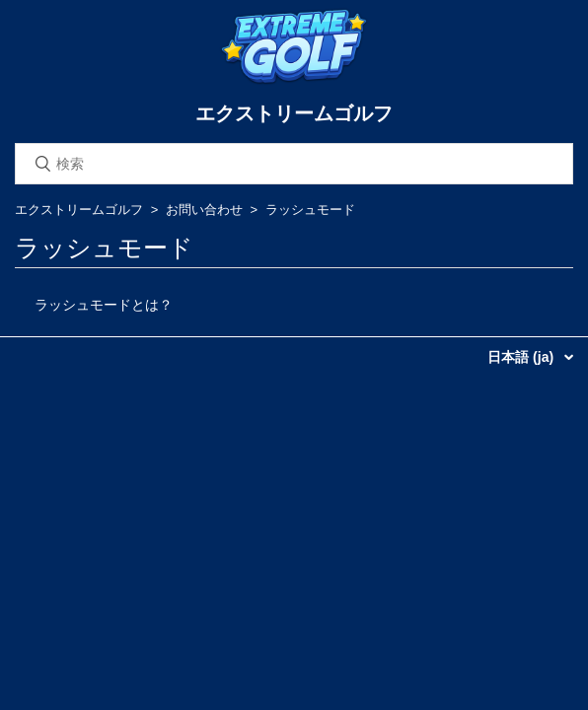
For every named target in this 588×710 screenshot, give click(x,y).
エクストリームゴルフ (79, 210)
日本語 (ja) (522, 357)
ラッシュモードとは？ (104, 305)
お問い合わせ (204, 210)
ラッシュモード (310, 210)
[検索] (294, 164)
